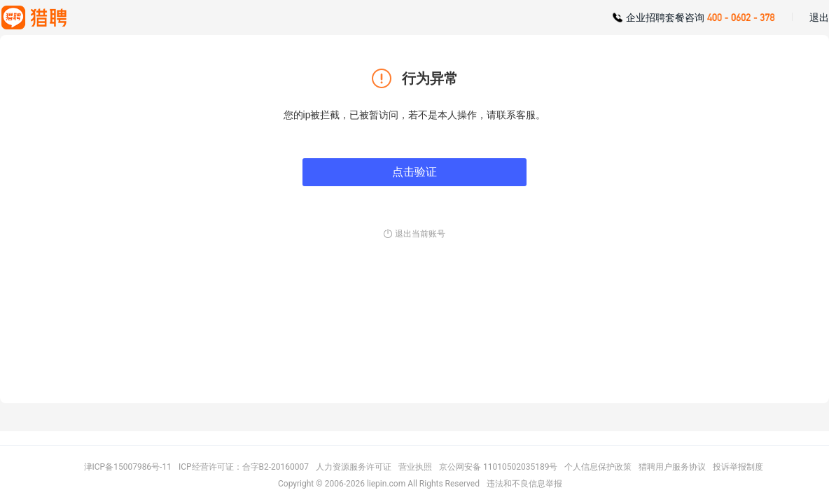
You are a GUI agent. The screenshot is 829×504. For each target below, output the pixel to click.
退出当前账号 (420, 234)
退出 (819, 17)
